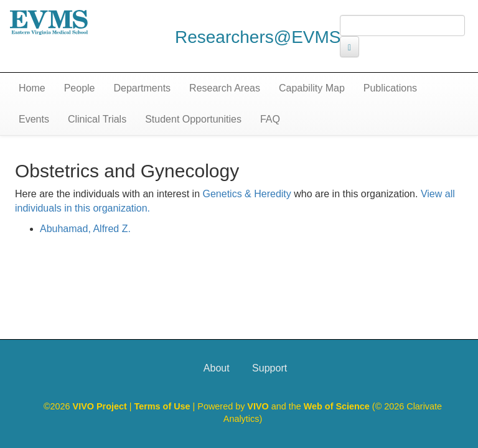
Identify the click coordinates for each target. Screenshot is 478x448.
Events (34, 119)
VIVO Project (101, 406)
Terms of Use (164, 406)
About (217, 368)
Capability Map (312, 88)
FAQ (270, 119)
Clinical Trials (97, 119)
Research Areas (225, 88)
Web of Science (337, 406)
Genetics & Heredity (247, 194)
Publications (390, 88)
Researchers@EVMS (258, 37)
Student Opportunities (193, 119)
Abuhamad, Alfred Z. (85, 229)
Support (269, 368)
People (80, 88)
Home (32, 88)
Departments (143, 88)
